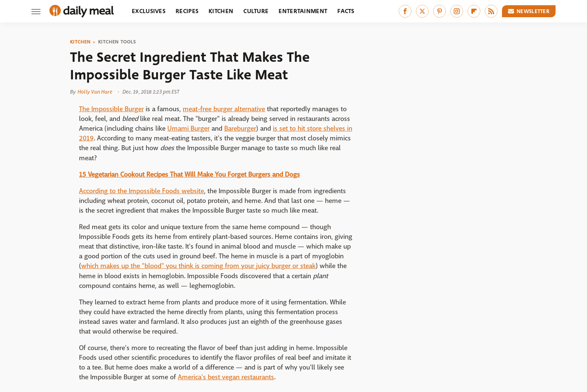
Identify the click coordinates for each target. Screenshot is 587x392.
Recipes (187, 11)
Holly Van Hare (95, 92)
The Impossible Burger (111, 109)
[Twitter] (422, 11)
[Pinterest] (440, 11)
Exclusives (149, 11)
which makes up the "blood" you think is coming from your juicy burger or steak (198, 266)
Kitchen (221, 11)
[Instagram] (457, 11)
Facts (346, 11)
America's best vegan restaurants (226, 377)
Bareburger (240, 129)
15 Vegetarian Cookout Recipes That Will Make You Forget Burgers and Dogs (189, 175)
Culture (256, 11)
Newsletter (529, 11)
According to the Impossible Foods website (142, 191)
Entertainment (303, 11)
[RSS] (491, 11)
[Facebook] (405, 11)
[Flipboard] (474, 11)
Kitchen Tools (117, 42)
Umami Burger (188, 129)
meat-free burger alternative (224, 109)
